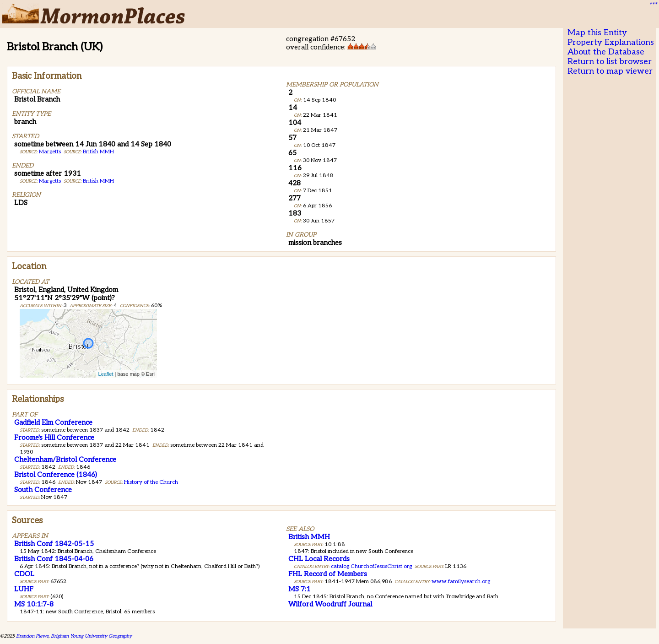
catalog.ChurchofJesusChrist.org (371, 566)
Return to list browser (610, 62)
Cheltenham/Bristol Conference (65, 460)
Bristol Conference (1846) (56, 475)
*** (653, 5)
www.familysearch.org (461, 582)
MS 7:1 (300, 589)
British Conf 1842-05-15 (54, 544)
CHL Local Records (319, 559)
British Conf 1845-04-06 (54, 559)
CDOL (24, 574)
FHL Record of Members (328, 574)
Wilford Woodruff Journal (330, 604)
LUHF (24, 589)
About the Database (606, 52)
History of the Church (151, 482)
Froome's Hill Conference (54, 438)
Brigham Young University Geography (91, 636)
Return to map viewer (610, 71)
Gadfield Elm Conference (53, 422)
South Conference (43, 490)
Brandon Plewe (32, 636)
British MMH (98, 152)
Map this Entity (597, 33)
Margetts (50, 152)
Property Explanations (611, 42)
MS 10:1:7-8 (34, 604)
